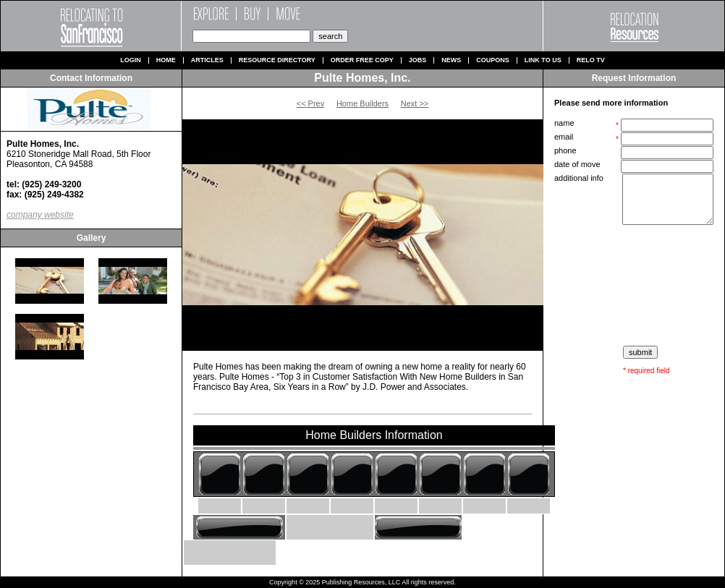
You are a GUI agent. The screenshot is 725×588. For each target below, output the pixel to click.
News (451, 60)
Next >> (415, 103)
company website (40, 215)
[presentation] (635, 286)
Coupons (493, 60)
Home (166, 60)
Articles (207, 60)
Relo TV (591, 60)
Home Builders (362, 103)
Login (131, 60)
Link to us (543, 60)
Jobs (418, 60)
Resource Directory (277, 60)
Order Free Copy (362, 60)
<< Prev (311, 103)
